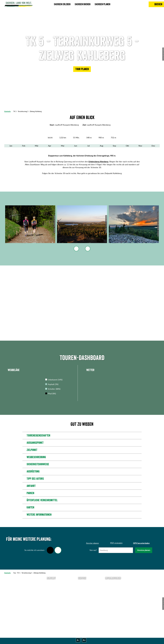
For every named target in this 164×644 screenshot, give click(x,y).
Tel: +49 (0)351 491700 (51, 583)
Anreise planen (144, 550)
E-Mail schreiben (51, 587)
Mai (63, 146)
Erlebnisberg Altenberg (98, 162)
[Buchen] (156, 4)
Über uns (113, 583)
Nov (140, 146)
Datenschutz (113, 595)
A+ (84, 640)
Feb (24, 146)
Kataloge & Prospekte (82, 598)
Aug (101, 146)
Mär (37, 146)
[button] (82, 69)
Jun (76, 146)
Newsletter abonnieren (82, 587)
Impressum (113, 591)
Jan (11, 146)
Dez (153, 146)
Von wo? (93, 550)
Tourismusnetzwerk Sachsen (113, 600)
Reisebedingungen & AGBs (113, 607)
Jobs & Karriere (113, 587)
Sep (114, 146)
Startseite (7, 111)
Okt (127, 146)
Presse (82, 591)
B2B (82, 595)
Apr (50, 146)
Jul (88, 146)
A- (78, 640)
